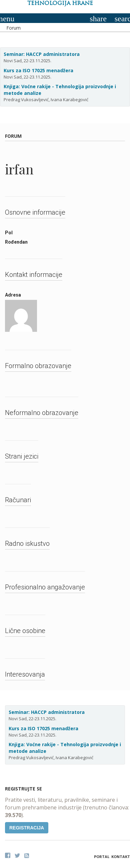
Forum (13, 28)
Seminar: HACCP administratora (42, 54)
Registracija (27, 828)
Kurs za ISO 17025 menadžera (38, 70)
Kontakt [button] (121, 857)
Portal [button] (102, 857)
